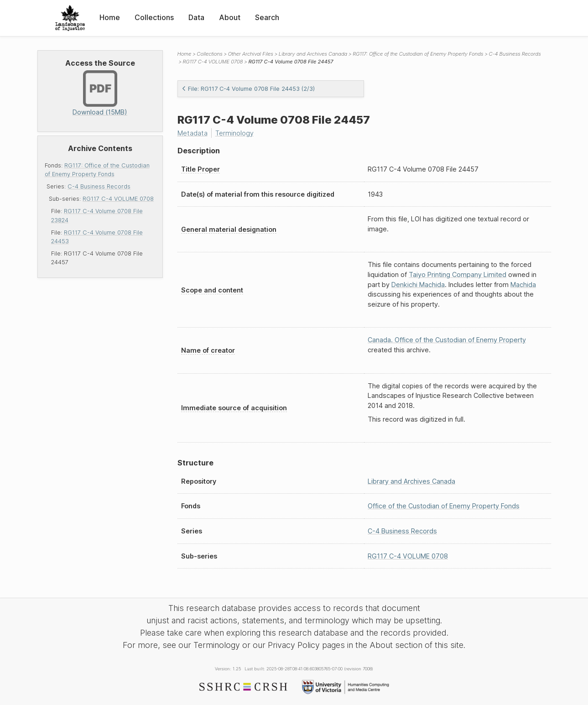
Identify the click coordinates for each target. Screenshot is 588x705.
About (230, 17)
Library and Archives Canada (313, 54)
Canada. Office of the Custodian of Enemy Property (447, 340)
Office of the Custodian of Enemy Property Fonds (444, 506)
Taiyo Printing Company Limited (458, 274)
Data (196, 17)
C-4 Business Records (99, 186)
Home (110, 17)
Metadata (193, 133)
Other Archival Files (251, 54)
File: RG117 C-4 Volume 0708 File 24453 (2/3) (248, 89)
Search (267, 17)
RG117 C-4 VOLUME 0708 (118, 199)
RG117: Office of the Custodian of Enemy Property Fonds (418, 54)
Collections (154, 17)
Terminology (234, 133)
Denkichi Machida (418, 285)
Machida (523, 285)
